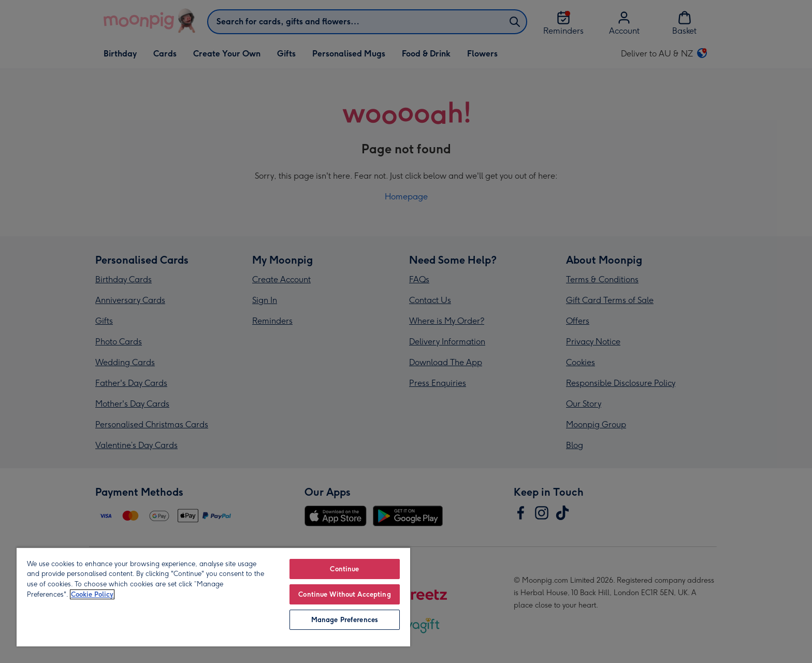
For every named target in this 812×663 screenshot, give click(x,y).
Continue (344, 569)
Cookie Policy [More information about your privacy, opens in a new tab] (92, 594)
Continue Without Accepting (344, 594)
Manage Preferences (345, 620)
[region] (213, 597)
